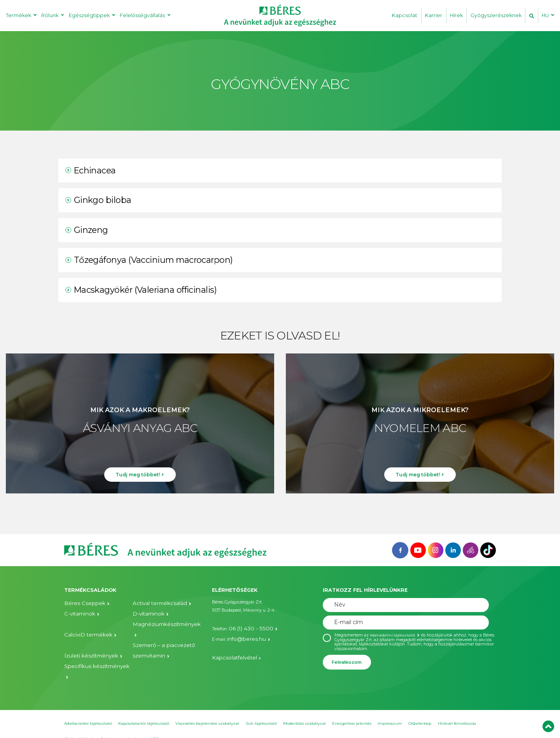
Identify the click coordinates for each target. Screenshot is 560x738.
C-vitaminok (77, 613)
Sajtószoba (111, 727)
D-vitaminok (145, 613)
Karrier (434, 15)
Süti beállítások (79, 727)
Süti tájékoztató (261, 711)
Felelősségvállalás (142, 15)
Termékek (18, 15)
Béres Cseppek (79, 604)
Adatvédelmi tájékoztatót (395, 635)
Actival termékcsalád (154, 604)
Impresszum (390, 711)
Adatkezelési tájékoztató (88, 711)
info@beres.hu (241, 636)
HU (545, 15)
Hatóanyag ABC (143, 727)
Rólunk (50, 15)
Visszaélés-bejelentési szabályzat (207, 711)
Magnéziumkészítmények (159, 623)
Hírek (456, 15)
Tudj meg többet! (138, 479)
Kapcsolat (405, 15)
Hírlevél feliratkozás (457, 711)
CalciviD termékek (83, 623)
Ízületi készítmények (85, 640)
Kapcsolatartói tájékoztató (144, 711)
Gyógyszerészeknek (496, 15)
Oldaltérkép (420, 711)
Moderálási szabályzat (304, 711)
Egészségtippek (89, 15)
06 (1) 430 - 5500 (245, 627)
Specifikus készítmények (90, 650)
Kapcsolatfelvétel (229, 652)
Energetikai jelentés (352, 711)
